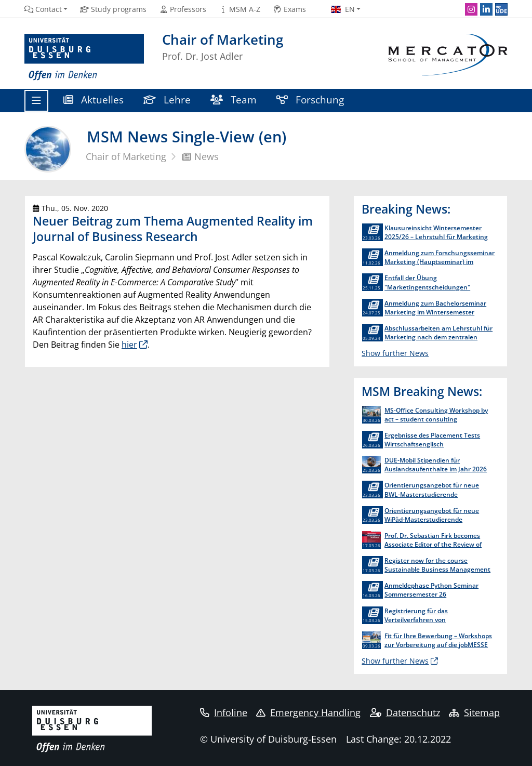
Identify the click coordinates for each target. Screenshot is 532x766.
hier (129, 345)
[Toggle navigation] (36, 101)
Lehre (167, 100)
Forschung (310, 100)
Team (234, 100)
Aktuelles (94, 100)
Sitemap (474, 712)
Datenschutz (405, 712)
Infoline (224, 712)
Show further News (395, 353)
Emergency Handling (308, 712)
